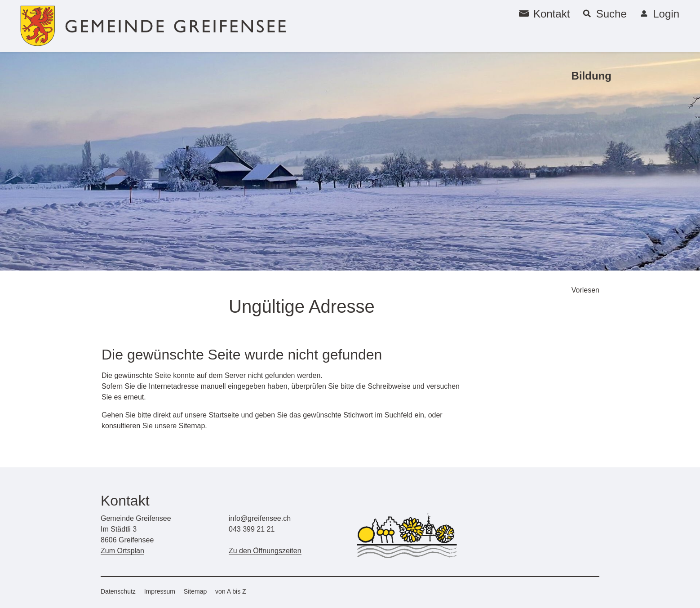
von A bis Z (230, 591)
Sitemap (195, 591)
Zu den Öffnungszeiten (265, 551)
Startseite (224, 415)
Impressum (160, 591)
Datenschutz (118, 591)
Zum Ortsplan (122, 551)
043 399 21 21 (252, 529)
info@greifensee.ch (260, 518)
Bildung (591, 76)
